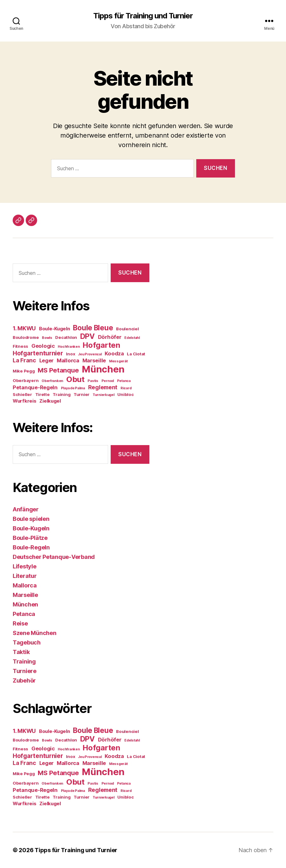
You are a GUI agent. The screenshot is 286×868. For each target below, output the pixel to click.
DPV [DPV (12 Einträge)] (88, 336)
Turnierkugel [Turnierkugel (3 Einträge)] (104, 395)
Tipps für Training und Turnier (143, 16)
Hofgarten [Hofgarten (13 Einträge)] (101, 345)
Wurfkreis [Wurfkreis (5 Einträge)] (25, 401)
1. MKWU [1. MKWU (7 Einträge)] (24, 328)
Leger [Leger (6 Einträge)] (47, 360)
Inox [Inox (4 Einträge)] (70, 354)
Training (24, 661)
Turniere (25, 671)
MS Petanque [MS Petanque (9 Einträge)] (58, 370)
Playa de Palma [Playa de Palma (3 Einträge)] (73, 388)
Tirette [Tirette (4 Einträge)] (42, 394)
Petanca (24, 614)
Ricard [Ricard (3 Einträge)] (126, 388)
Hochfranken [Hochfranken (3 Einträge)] (69, 347)
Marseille (25, 595)
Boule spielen (31, 519)
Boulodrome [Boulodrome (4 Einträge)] (26, 337)
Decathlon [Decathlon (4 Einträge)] (66, 337)
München (25, 604)
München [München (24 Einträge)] (103, 369)
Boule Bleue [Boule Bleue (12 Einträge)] (93, 328)
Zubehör (24, 680)
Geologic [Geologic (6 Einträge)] (43, 346)
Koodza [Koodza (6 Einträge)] (114, 353)
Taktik (21, 652)
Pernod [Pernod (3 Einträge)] (108, 381)
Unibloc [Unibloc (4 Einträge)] (125, 394)
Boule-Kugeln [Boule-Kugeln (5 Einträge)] (55, 329)
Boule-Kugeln (31, 528)
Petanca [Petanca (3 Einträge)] (124, 381)
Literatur (25, 576)
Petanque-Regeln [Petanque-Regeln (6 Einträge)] (35, 387)
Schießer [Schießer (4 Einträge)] (22, 394)
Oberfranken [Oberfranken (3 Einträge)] (52, 381)
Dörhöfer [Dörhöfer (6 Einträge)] (110, 337)
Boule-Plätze (30, 538)
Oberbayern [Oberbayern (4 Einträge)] (26, 380)
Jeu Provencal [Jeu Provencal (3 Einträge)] (90, 354)
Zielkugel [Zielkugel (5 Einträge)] (50, 401)
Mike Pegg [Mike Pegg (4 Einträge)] (24, 371)
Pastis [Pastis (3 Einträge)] (93, 381)
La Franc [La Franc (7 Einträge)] (24, 360)
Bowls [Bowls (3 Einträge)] (47, 338)
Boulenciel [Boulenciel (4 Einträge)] (127, 329)
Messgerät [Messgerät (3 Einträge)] (118, 361)
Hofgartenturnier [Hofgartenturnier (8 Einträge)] (38, 353)
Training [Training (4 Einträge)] (62, 394)
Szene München (35, 633)
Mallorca (25, 585)
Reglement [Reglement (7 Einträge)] (103, 387)
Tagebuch (27, 642)
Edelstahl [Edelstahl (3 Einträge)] (132, 338)
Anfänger (26, 509)
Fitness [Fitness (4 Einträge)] (20, 346)
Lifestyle (25, 566)
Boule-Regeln (31, 547)
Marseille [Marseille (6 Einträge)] (94, 360)
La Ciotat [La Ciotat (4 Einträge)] (136, 354)
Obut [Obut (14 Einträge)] (75, 379)
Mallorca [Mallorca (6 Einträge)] (68, 360)
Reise (20, 623)
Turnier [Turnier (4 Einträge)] (81, 394)
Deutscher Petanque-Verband (54, 557)
